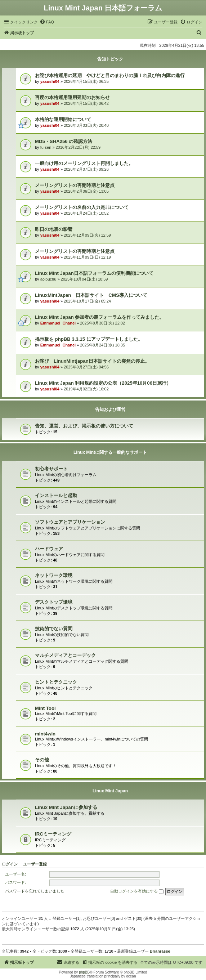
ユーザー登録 (35, 864)
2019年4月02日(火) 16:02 (86, 389)
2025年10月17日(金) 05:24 (87, 301)
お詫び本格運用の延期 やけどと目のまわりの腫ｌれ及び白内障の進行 (110, 75)
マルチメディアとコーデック (65, 655)
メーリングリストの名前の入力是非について (82, 207)
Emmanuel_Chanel (58, 323)
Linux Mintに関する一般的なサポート (110, 452)
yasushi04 (50, 81)
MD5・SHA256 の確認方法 (64, 141)
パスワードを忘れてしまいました (35, 891)
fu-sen (46, 147)
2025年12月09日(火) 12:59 (87, 235)
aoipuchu (48, 279)
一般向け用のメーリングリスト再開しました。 (84, 163)
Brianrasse (160, 951)
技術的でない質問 (54, 629)
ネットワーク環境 (54, 575)
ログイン (10, 864)
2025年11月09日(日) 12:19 (87, 257)
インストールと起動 (56, 495)
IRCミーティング (53, 834)
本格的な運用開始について (63, 119)
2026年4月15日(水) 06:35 (86, 81)
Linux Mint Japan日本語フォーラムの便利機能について (94, 273)
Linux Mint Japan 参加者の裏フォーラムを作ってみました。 (99, 317)
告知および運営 (110, 410)
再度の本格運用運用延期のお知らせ (72, 97)
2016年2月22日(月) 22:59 (78, 147)
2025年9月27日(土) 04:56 (86, 367)
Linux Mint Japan (110, 791)
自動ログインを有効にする (137, 891)
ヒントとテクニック (56, 682)
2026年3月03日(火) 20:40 (86, 125)
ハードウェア (49, 549)
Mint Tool (45, 708)
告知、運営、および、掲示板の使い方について (84, 426)
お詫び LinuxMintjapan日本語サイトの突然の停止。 (92, 361)
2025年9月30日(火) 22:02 (102, 323)
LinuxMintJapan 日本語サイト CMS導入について (91, 295)
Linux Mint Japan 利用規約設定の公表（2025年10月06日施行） (103, 383)
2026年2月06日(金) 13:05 (86, 191)
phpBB (84, 972)
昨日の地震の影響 (54, 229)
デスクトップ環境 (54, 602)
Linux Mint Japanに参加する (66, 807)
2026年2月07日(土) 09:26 (86, 169)
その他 (42, 760)
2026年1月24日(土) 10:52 (86, 213)
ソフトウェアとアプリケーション (70, 522)
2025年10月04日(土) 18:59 (84, 279)
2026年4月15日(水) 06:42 (86, 103)
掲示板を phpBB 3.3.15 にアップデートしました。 (89, 339)
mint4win (45, 734)
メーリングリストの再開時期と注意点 (75, 185)
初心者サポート (51, 469)
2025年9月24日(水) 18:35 (102, 345)
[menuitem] (47, 22)
